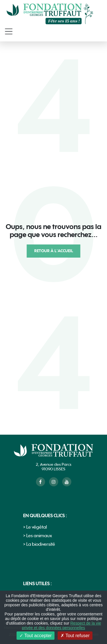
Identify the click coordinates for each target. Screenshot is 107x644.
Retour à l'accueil (54, 251)
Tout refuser (75, 636)
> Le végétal (35, 527)
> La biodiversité (39, 544)
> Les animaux (38, 536)
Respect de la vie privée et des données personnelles (61, 625)
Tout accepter (36, 636)
